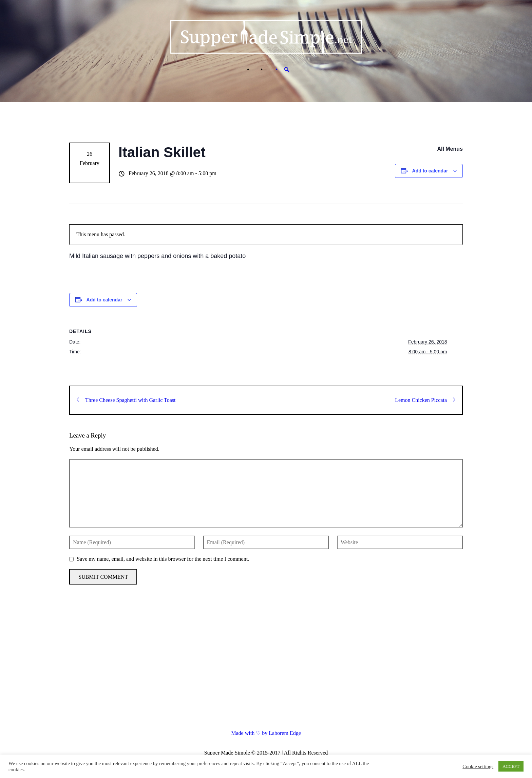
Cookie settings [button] (478, 766)
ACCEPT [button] (511, 766)
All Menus (450, 149)
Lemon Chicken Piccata (425, 400)
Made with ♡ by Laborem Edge (266, 733)
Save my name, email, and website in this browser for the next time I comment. (163, 559)
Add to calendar (430, 171)
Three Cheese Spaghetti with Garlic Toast (126, 400)
